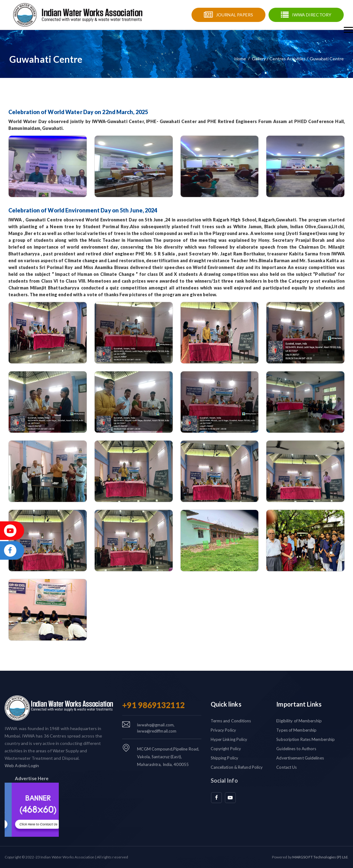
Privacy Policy (223, 730)
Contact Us (286, 767)
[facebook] (216, 798)
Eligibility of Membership (299, 721)
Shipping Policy (225, 758)
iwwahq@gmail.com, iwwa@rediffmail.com (157, 728)
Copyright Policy (226, 749)
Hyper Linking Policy (229, 739)
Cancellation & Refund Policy (237, 767)
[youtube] (230, 798)
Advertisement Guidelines (300, 758)
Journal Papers (235, 15)
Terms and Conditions (231, 721)
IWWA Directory (312, 15)
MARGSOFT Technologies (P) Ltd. (320, 857)
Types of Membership (296, 730)
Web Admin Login (22, 765)
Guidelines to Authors (296, 749)
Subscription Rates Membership (306, 739)
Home (240, 59)
